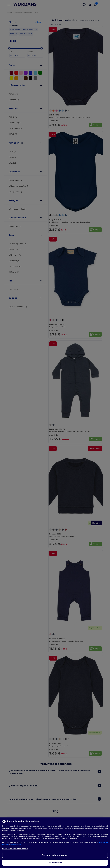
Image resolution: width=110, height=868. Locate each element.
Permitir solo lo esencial (55, 855)
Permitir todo (55, 863)
